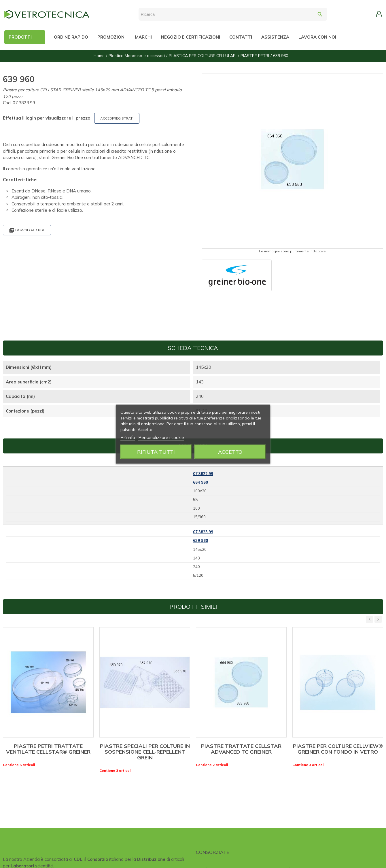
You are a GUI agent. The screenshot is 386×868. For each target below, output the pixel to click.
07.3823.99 (203, 532)
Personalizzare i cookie (161, 437)
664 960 (200, 482)
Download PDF (27, 230)
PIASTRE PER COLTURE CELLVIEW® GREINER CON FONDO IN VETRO (338, 749)
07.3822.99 (203, 474)
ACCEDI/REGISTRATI (117, 118)
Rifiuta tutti (156, 452)
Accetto (230, 452)
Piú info (128, 437)
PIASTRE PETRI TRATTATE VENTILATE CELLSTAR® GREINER (48, 749)
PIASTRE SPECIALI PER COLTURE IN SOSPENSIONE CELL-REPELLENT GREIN (145, 752)
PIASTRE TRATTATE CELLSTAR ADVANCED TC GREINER (241, 749)
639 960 (200, 540)
